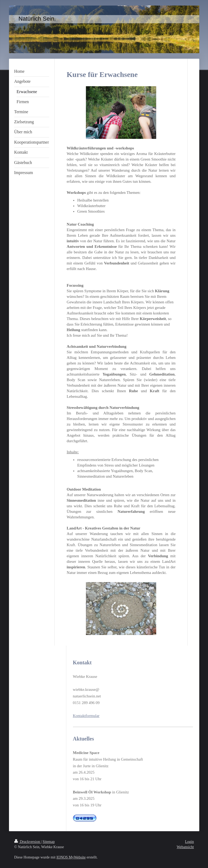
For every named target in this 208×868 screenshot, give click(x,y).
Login (189, 842)
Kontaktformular (86, 716)
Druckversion (28, 842)
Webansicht (185, 847)
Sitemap (49, 842)
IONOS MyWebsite (71, 857)
